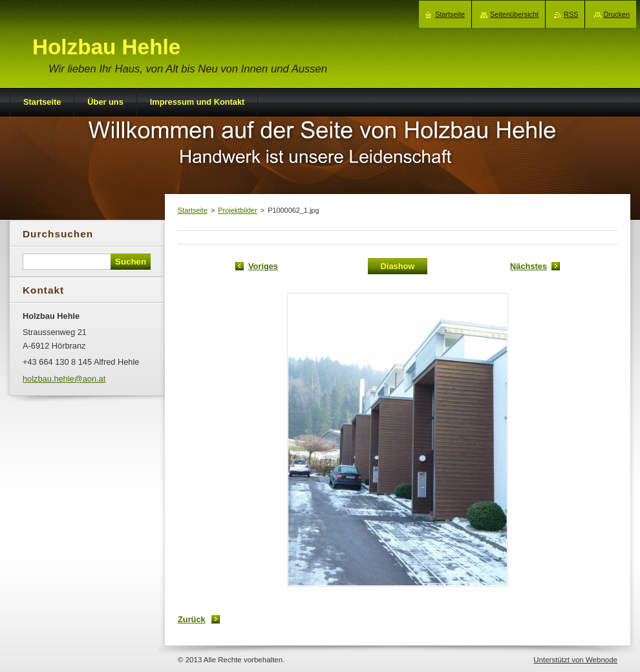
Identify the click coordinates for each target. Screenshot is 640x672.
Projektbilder (237, 210)
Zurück (192, 619)
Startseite (193, 210)
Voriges (263, 266)
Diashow (398, 266)
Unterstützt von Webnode (575, 660)
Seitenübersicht (514, 14)
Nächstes (528, 266)
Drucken (617, 14)
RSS (571, 14)
